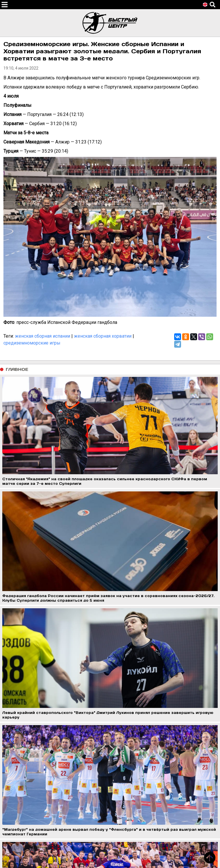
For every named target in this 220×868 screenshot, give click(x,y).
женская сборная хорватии (103, 336)
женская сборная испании (43, 336)
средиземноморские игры (32, 343)
